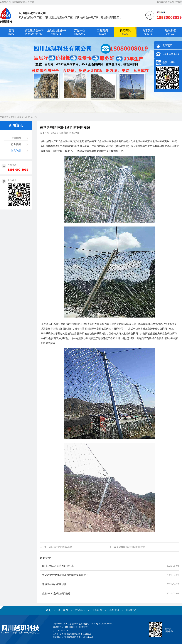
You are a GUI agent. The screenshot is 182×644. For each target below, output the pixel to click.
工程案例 (97, 610)
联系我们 (131, 610)
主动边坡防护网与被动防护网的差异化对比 (65, 575)
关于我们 (63, 610)
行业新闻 (16, 144)
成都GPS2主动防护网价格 (132, 547)
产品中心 (80, 610)
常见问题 (32, 117)
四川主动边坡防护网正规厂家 (58, 566)
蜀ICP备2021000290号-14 (103, 624)
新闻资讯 (22, 117)
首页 (13, 117)
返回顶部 (167, 45)
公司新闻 (16, 138)
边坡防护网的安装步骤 (60, 547)
